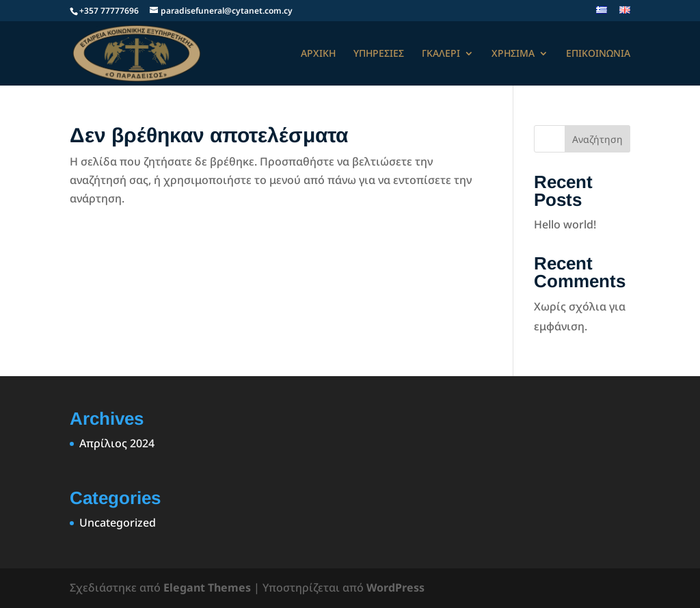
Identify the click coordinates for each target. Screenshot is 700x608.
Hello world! (565, 224)
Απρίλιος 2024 (117, 443)
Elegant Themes (207, 587)
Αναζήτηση (597, 139)
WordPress (395, 587)
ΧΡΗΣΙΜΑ (513, 54)
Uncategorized (118, 523)
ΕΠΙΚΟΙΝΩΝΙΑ (598, 54)
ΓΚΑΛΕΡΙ (441, 54)
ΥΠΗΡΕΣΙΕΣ (379, 54)
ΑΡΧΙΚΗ (318, 54)
